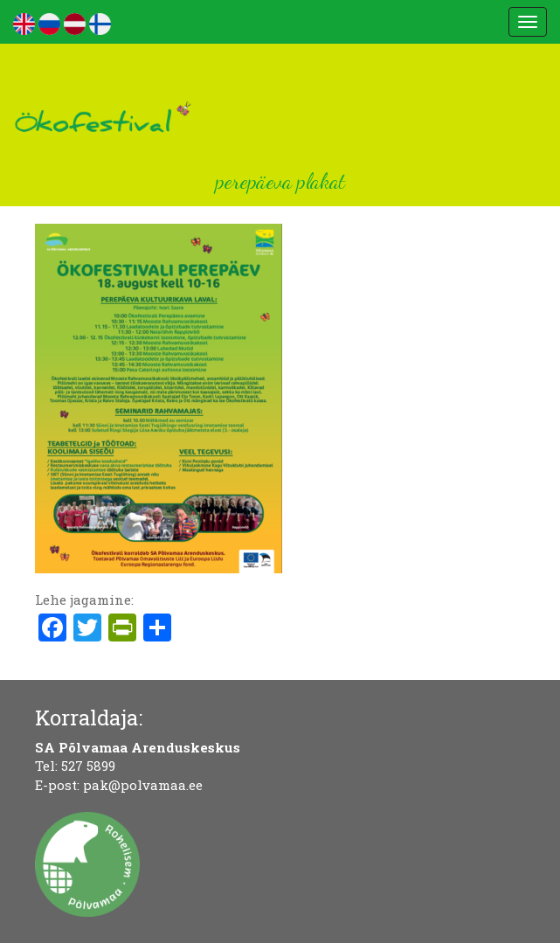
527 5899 (88, 766)
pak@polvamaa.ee (143, 785)
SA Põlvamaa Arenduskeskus (138, 747)
